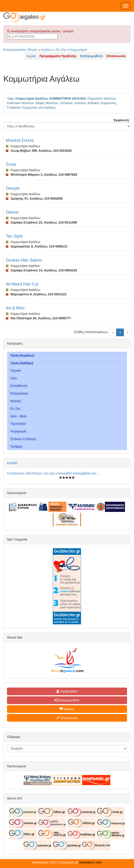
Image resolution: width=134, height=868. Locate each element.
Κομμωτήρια (78, 50)
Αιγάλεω (47, 50)
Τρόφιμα (16, 446)
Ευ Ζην (61, 50)
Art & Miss (15, 308)
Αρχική (31, 56)
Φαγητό (16, 401)
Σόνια (11, 164)
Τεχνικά (16, 371)
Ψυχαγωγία (18, 431)
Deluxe (12, 212)
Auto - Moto (18, 416)
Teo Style (14, 236)
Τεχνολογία (18, 424)
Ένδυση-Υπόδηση (23, 439)
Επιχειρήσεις (19, 393)
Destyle (13, 188)
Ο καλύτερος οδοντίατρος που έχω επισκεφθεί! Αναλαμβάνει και (52, 473)
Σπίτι (14, 378)
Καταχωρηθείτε (67, 700)
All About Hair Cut (22, 284)
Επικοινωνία (67, 718)
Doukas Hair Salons (24, 260)
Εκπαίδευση (19, 386)
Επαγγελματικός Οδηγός (21, 50)
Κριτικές (13, 463)
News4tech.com (90, 862)
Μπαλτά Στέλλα (20, 140)
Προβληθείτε (67, 691)
